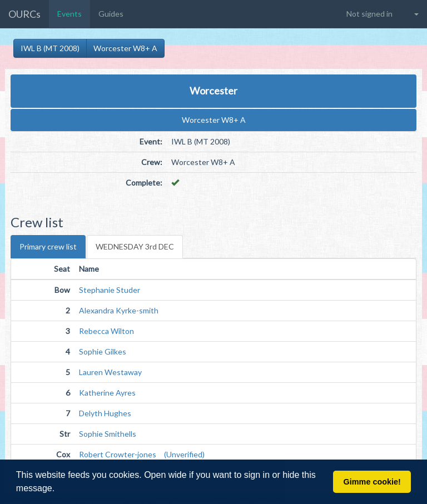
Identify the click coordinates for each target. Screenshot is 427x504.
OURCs (24, 14)
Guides (111, 14)
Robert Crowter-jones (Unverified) (142, 454)
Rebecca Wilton (106, 331)
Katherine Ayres (107, 393)
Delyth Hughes (105, 413)
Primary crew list (48, 246)
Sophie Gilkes (103, 351)
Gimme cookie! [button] (372, 482)
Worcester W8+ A (125, 48)
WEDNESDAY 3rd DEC (135, 246)
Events (69, 14)
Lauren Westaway (110, 372)
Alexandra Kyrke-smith (119, 310)
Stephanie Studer (110, 290)
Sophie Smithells (108, 434)
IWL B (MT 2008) (50, 48)
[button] (59, 490)
